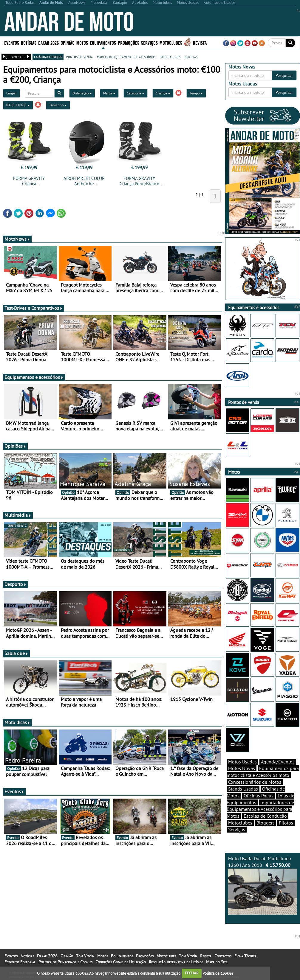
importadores (170, 57)
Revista (200, 42)
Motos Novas (242, 768)
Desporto (16, 584)
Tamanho (58, 105)
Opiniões (15, 446)
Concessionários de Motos (255, 782)
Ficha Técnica (245, 956)
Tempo (196, 93)
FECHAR (192, 973)
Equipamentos (103, 42)
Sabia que (16, 653)
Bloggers (266, 823)
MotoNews (17, 239)
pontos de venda (79, 57)
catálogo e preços (48, 57)
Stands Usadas (243, 789)
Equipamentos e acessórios (34, 377)
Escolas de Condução (265, 816)
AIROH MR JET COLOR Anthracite (84, 181)
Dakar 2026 (48, 42)
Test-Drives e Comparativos (34, 308)
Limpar (11, 93)
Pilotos (286, 823)
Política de (218, 973)
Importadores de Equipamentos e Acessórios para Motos (260, 809)
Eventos (12, 42)
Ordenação (82, 93)
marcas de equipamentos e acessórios (126, 57)
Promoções (129, 42)
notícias (191, 57)
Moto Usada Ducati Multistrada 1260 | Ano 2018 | (263, 885)
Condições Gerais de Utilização (121, 962)
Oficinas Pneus (259, 796)
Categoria (136, 93)
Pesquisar (284, 75)
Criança (163, 93)
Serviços (149, 42)
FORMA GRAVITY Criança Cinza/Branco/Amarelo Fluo (29, 186)
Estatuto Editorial (20, 962)
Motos (82, 42)
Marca (109, 93)
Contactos (223, 956)
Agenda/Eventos (278, 762)
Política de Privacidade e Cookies (65, 962)
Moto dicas (17, 722)
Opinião (68, 42)
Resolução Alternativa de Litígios (176, 962)
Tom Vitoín (85, 956)
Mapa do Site (217, 962)
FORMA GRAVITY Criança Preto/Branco (139, 181)
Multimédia (18, 515)
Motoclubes (171, 42)
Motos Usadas (242, 762)
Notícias (29, 42)
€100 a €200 (18, 105)
